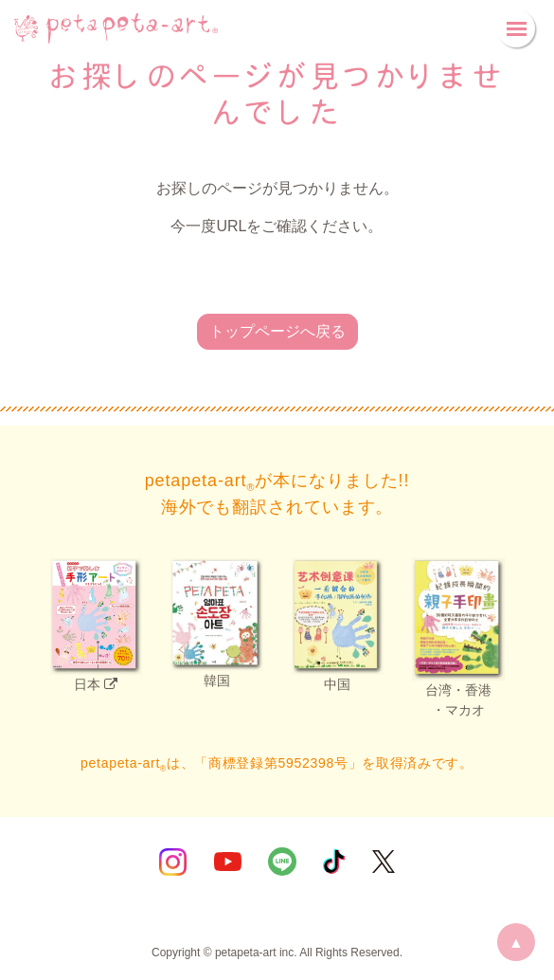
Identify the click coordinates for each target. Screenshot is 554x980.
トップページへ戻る (277, 331)
